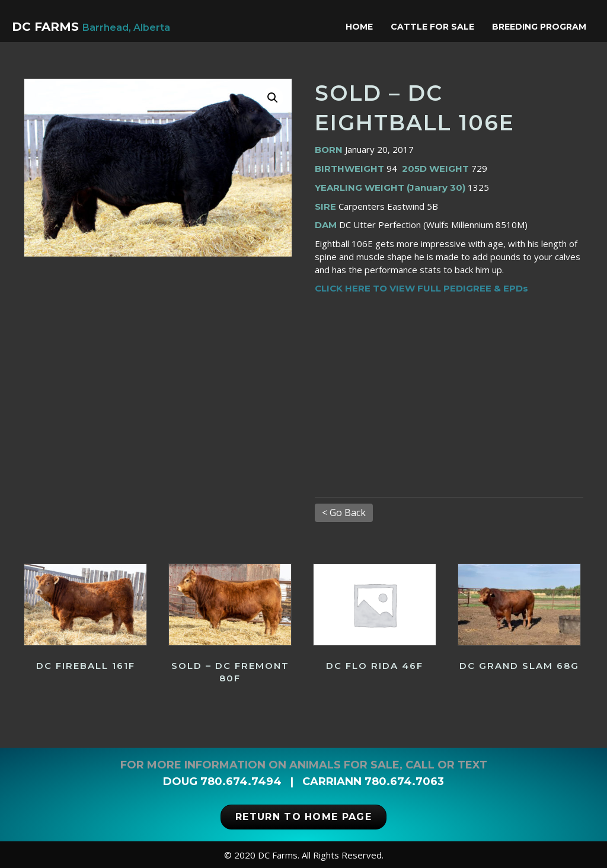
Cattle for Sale (435, 27)
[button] (273, 98)
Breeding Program (542, 27)
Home (362, 27)
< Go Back (344, 513)
